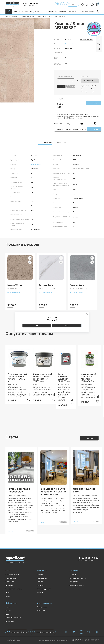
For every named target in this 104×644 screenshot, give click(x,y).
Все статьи (89, 438)
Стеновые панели (11, 578)
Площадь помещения (65, 77)
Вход (92, 4)
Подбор (17, 11)
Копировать (94, 129)
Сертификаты (73, 582)
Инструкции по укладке (13, 618)
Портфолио (63, 11)
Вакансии (40, 585)
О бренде (25, 11)
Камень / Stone (70, 44)
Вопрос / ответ (10, 621)
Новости (8, 611)
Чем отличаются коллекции (15, 589)
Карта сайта (65, 640)
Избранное (82, 4)
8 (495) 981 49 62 (30, 3)
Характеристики (45, 142)
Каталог (9, 571)
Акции (7, 592)
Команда (40, 582)
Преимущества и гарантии (78, 578)
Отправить (97, 11)
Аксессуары (9, 585)
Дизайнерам (41, 611)
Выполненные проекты (76, 585)
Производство (42, 578)
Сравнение (87, 4)
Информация (11, 603)
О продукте (74, 571)
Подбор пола (10, 582)
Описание (61, 142)
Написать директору (44, 589)
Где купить (39, 11)
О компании (42, 571)
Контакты (72, 11)
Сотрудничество (51, 11)
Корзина (98, 4)
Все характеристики (86, 39)
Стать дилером (42, 607)
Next (100, 343)
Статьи (8, 607)
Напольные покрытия (12, 575)
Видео (7, 614)
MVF (32, 11)
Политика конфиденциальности (50, 640)
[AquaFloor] (13, 4)
